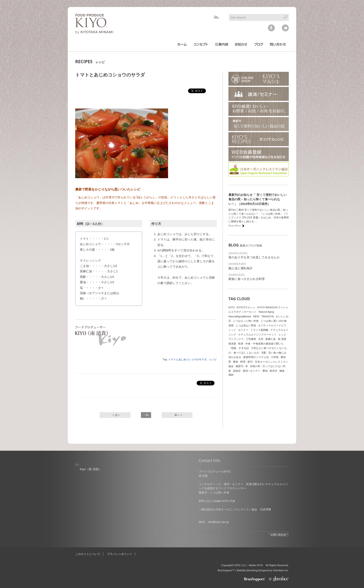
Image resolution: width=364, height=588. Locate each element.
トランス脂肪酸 (259, 330)
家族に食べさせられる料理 (247, 279)
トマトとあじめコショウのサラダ (187, 359)
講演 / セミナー (252, 371)
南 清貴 (282, 339)
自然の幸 (255, 366)
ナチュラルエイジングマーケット (257, 335)
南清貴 (232, 344)
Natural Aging (266, 312)
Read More (234, 226)
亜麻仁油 (270, 339)
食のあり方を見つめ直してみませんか (254, 257)
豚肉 (265, 371)
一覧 (146, 415)
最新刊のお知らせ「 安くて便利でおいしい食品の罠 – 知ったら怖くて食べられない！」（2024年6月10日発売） (258, 199)
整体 (236, 362)
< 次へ (116, 415)
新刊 (250, 362)
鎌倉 (282, 371)
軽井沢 (274, 371)
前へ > (178, 415)
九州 (261, 339)
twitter (285, 28)
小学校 (275, 357)
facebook (271, 28)
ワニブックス (236, 339)
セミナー (243, 330)
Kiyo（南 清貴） (91, 469)
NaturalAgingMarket (240, 316)
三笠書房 (251, 339)
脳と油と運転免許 (240, 268)
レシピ (213, 359)
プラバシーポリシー (120, 554)
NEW (256, 316)
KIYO (231, 307)
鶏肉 (231, 375)
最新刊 (239, 366)
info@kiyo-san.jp (218, 522)
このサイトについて (88, 554)
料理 (243, 362)
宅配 (264, 353)
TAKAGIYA (268, 316)
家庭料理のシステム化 (256, 357)
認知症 (237, 371)
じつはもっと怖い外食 (246, 321)
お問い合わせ (278, 535)
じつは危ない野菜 (246, 325)
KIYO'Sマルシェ (246, 307)
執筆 (241, 344)
